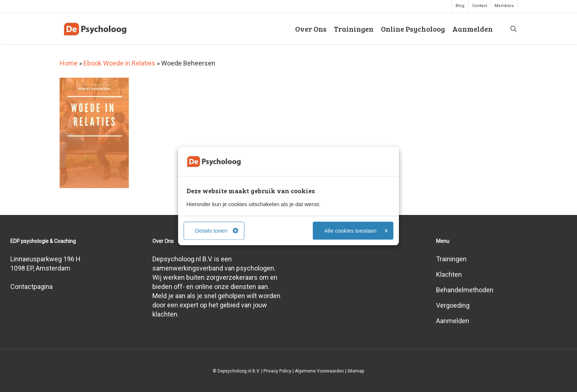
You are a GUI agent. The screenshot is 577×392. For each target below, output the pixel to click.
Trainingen (451, 259)
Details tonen (217, 231)
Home (69, 63)
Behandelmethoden (465, 290)
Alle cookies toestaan (356, 231)
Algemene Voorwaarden (319, 371)
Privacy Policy (277, 371)
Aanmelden (453, 321)
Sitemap (356, 371)
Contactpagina (31, 287)
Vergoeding (453, 305)
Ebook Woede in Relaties (119, 63)
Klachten (449, 274)
